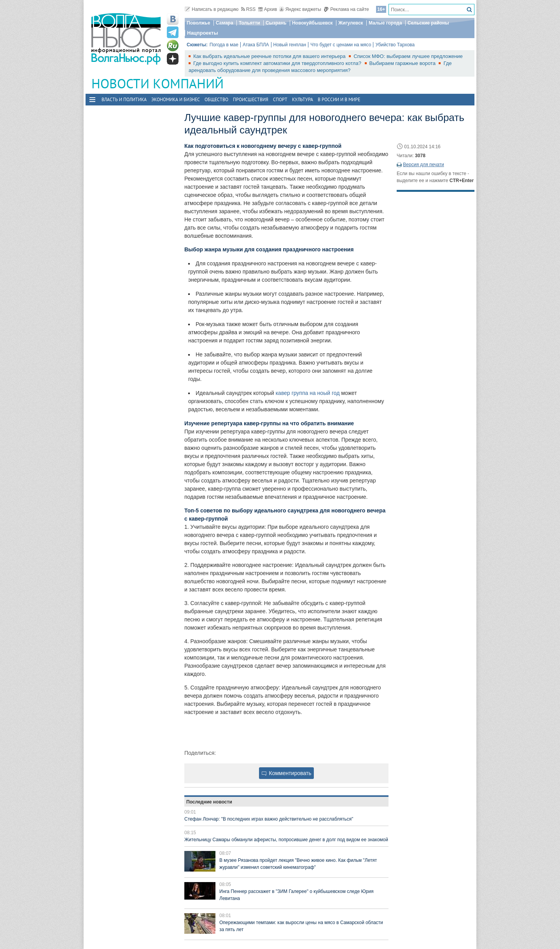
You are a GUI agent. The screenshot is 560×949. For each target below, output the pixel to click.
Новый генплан (290, 45)
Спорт (280, 99)
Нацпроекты (203, 33)
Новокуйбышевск (312, 23)
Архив (268, 9)
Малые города (385, 23)
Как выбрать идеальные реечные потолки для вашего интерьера (270, 56)
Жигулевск (351, 23)
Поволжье (198, 23)
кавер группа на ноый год (308, 393)
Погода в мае (224, 45)
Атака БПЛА (256, 45)
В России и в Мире (339, 99)
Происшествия (251, 99)
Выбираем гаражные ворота (403, 63)
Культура (303, 99)
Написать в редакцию (212, 9)
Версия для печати (423, 165)
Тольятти (249, 23)
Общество (216, 99)
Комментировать (287, 773)
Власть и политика (124, 99)
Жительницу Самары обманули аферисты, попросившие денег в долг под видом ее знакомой (286, 840)
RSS (248, 9)
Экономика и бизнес (176, 99)
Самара (225, 23)
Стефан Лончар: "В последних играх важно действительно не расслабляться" (269, 819)
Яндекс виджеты (300, 9)
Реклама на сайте (346, 9)
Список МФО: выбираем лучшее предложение (408, 56)
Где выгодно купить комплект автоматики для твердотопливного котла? (278, 63)
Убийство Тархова (395, 45)
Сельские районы (428, 23)
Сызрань (276, 23)
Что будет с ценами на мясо (341, 45)
